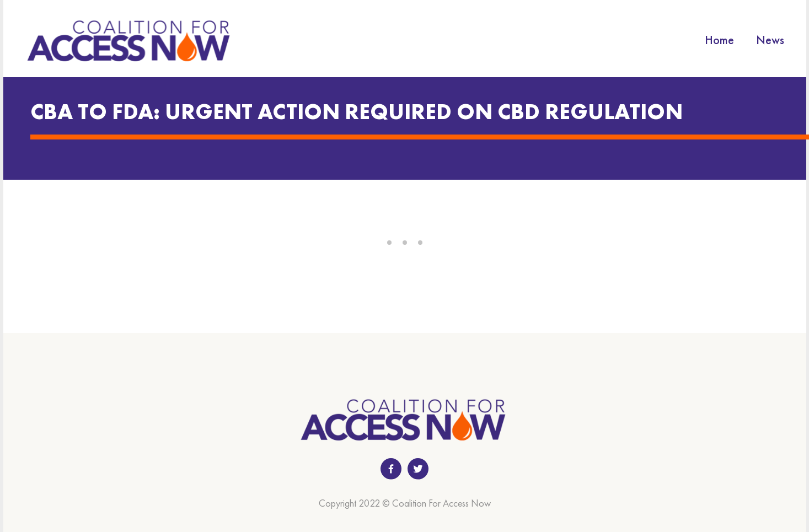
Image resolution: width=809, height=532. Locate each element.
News (770, 40)
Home (719, 40)
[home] (130, 40)
